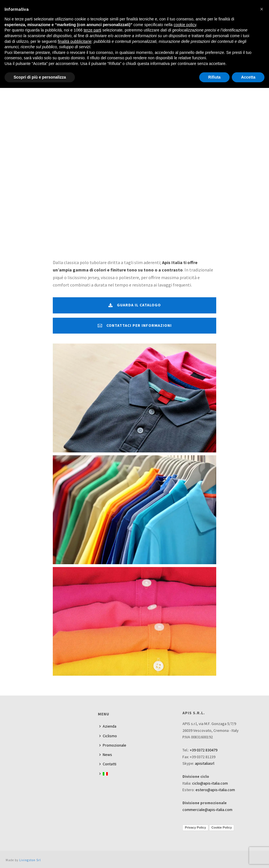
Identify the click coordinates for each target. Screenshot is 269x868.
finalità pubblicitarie (75, 41)
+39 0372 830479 (204, 750)
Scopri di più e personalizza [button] (40, 77)
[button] (262, 9)
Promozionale (113, 745)
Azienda (108, 726)
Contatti (108, 764)
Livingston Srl (30, 860)
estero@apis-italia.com (215, 790)
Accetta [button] (248, 77)
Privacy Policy (195, 827)
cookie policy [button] (185, 25)
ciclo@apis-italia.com (210, 783)
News (106, 755)
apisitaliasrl (205, 763)
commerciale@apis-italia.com (207, 810)
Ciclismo (108, 736)
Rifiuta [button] (215, 77)
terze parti (93, 30)
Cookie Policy (222, 827)
